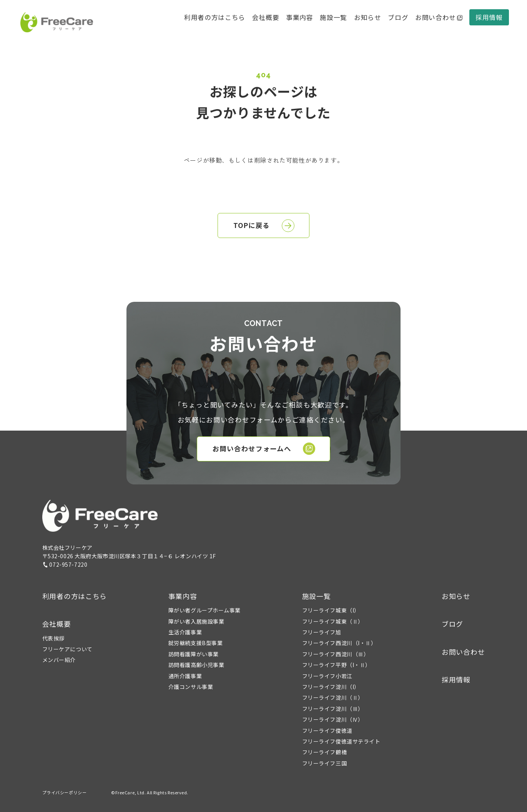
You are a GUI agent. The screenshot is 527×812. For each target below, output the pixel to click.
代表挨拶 (53, 638)
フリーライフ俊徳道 (327, 730)
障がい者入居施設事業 (196, 621)
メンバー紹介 (59, 660)
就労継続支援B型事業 (196, 643)
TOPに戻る (264, 226)
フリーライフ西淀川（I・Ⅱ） (339, 643)
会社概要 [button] (266, 17)
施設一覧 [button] (317, 596)
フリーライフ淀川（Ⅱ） (333, 697)
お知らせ (368, 17)
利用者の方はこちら (215, 17)
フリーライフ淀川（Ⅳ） (333, 719)
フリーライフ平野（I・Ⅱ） (337, 665)
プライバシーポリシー (65, 792)
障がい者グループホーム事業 (204, 610)
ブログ (398, 17)
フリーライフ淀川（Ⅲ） (333, 709)
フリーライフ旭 (322, 632)
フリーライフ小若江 (327, 676)
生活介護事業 (185, 632)
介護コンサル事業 (191, 687)
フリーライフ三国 (324, 763)
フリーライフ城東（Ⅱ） (333, 621)
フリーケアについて (67, 649)
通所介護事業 (185, 676)
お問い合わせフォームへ (264, 449)
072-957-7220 (65, 564)
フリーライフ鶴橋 (324, 752)
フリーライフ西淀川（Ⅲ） (336, 654)
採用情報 (489, 17)
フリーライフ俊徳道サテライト (341, 741)
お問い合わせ (439, 17)
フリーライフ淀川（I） (331, 687)
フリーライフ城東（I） (331, 610)
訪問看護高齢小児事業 (196, 665)
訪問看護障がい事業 (194, 654)
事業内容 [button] (183, 596)
